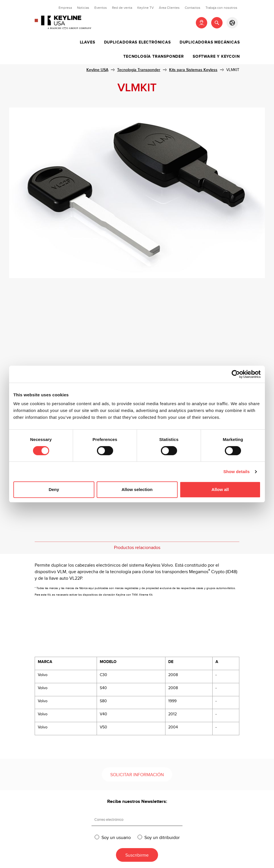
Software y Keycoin (216, 57)
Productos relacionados (137, 548)
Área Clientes (169, 8)
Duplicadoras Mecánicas (210, 42)
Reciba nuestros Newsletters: (137, 802)
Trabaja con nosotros (221, 8)
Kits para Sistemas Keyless (193, 70)
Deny (54, 489)
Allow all (220, 489)
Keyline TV (146, 8)
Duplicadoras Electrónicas (137, 42)
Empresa (65, 8)
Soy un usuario (116, 837)
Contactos (193, 8)
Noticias (83, 8)
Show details (237, 472)
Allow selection (137, 489)
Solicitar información (137, 775)
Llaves (88, 42)
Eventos (101, 8)
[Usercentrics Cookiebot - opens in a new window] (236, 374)
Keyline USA (97, 70)
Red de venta (122, 8)
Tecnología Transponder (154, 57)
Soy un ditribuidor (162, 837)
